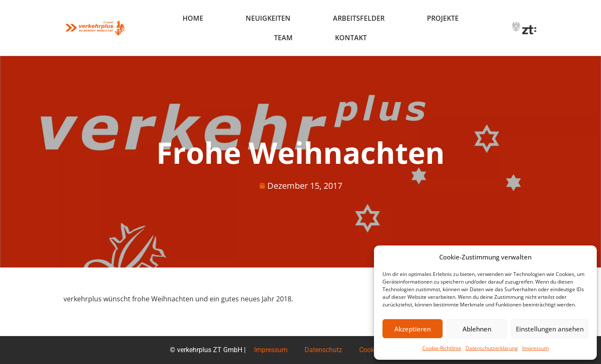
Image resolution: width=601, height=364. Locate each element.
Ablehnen (477, 329)
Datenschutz (323, 350)
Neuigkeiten (268, 18)
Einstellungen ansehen (550, 329)
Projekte (443, 18)
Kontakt (351, 38)
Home (193, 18)
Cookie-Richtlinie (442, 348)
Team (283, 38)
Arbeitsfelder (359, 18)
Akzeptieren (413, 329)
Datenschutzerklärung (492, 348)
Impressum (536, 348)
